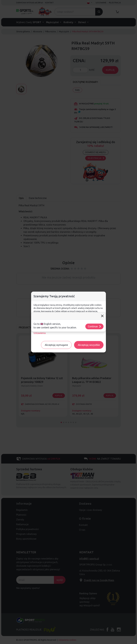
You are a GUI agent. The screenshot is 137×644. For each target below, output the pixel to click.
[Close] (102, 316)
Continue (95, 326)
